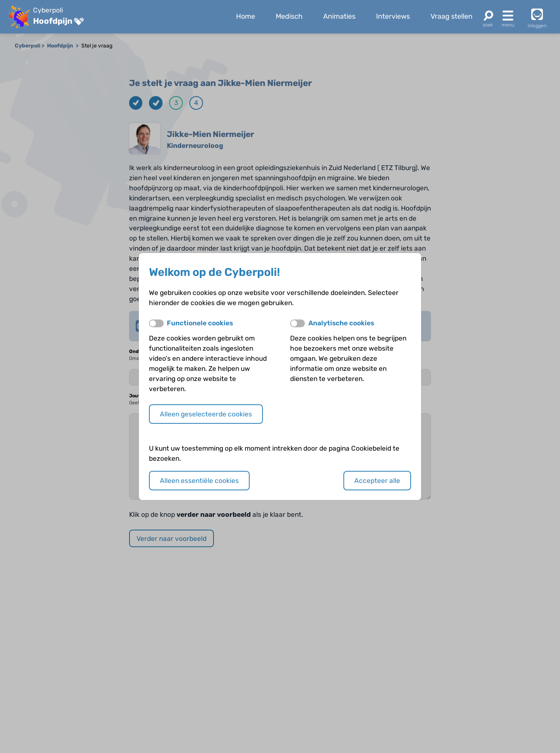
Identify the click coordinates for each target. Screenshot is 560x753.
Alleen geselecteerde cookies (206, 414)
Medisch (289, 16)
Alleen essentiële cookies (199, 481)
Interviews (393, 16)
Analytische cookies (341, 323)
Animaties (339, 16)
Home (246, 16)
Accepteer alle (377, 481)
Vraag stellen (451, 16)
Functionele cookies (200, 323)
